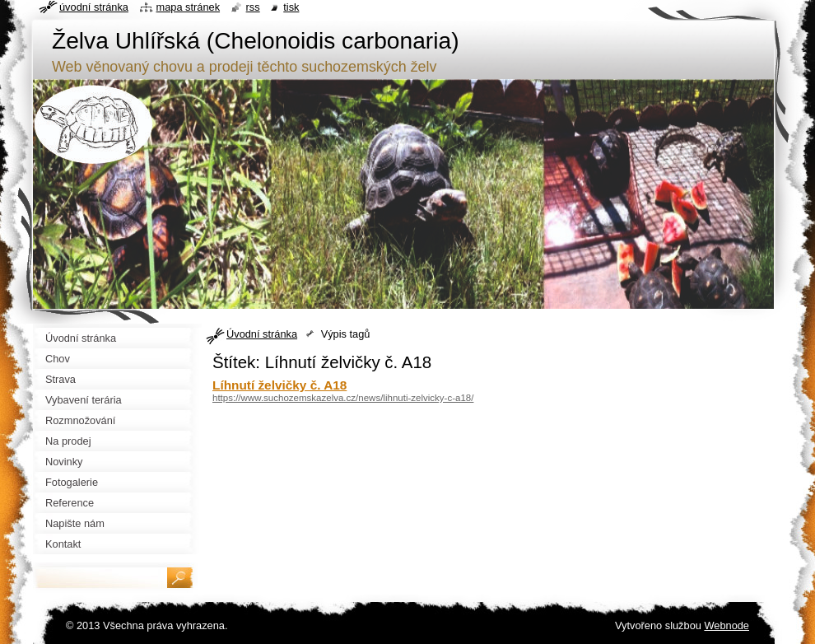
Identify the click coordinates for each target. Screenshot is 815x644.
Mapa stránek (189, 7)
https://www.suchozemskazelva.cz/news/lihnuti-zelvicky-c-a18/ (343, 398)
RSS (253, 7)
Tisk (291, 7)
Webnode (727, 625)
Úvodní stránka (262, 334)
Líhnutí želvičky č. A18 (279, 385)
